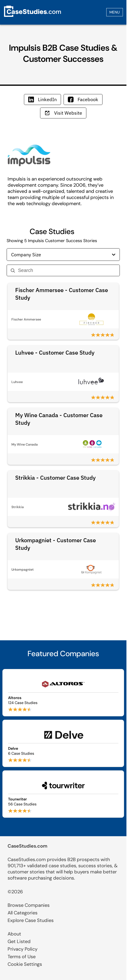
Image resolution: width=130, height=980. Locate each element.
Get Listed (19, 941)
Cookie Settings (25, 964)
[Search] (67, 270)
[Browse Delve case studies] (63, 743)
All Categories (23, 913)
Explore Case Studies (31, 920)
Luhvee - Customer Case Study (55, 352)
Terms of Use (22, 957)
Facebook (83, 99)
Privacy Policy (23, 949)
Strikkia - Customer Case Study (55, 478)
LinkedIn (42, 99)
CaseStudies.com (28, 846)
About (14, 934)
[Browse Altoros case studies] (63, 693)
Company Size (63, 255)
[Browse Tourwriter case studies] (63, 794)
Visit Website (63, 113)
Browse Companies (29, 905)
